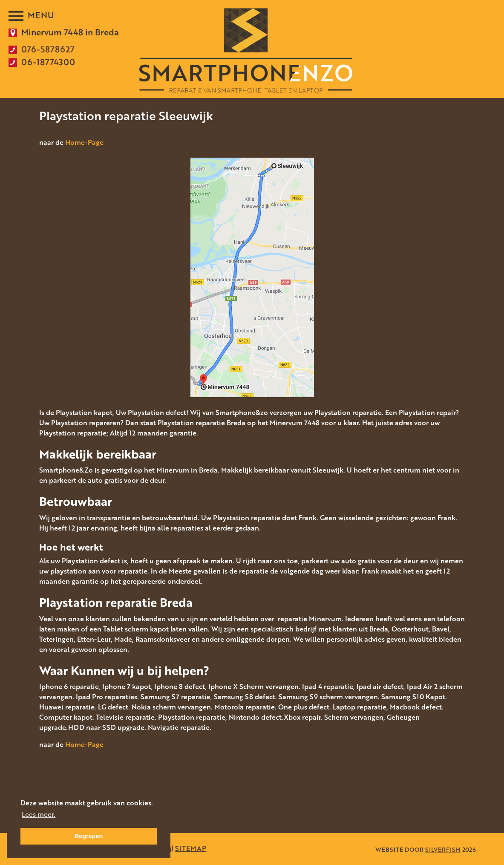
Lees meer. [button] (39, 814)
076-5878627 (48, 49)
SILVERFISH (443, 849)
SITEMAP (191, 848)
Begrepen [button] (89, 836)
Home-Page (84, 142)
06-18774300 (48, 62)
